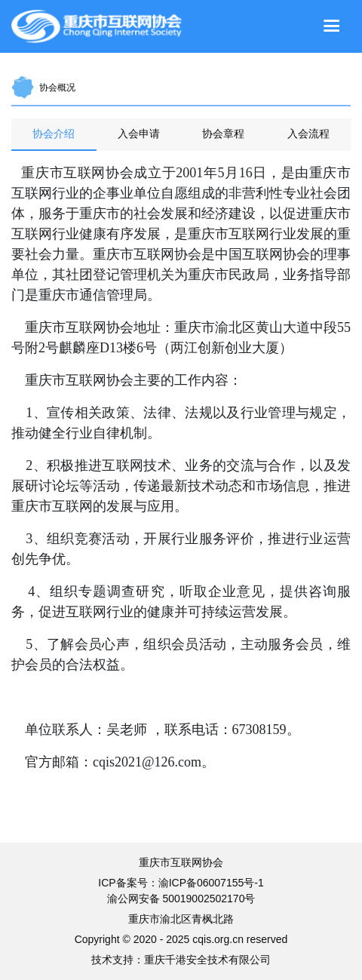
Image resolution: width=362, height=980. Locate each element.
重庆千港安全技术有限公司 (207, 960)
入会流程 (308, 134)
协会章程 (223, 134)
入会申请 (139, 134)
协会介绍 (54, 134)
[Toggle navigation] (332, 26)
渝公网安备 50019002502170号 (181, 899)
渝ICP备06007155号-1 (211, 883)
